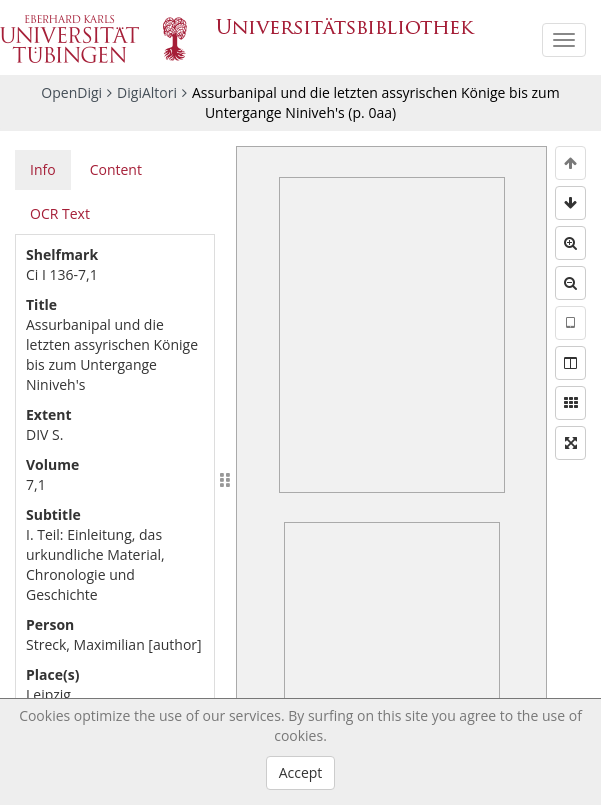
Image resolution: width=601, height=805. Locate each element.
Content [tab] (116, 169)
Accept (301, 772)
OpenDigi (71, 92)
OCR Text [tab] (60, 213)
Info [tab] (43, 169)
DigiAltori (147, 92)
